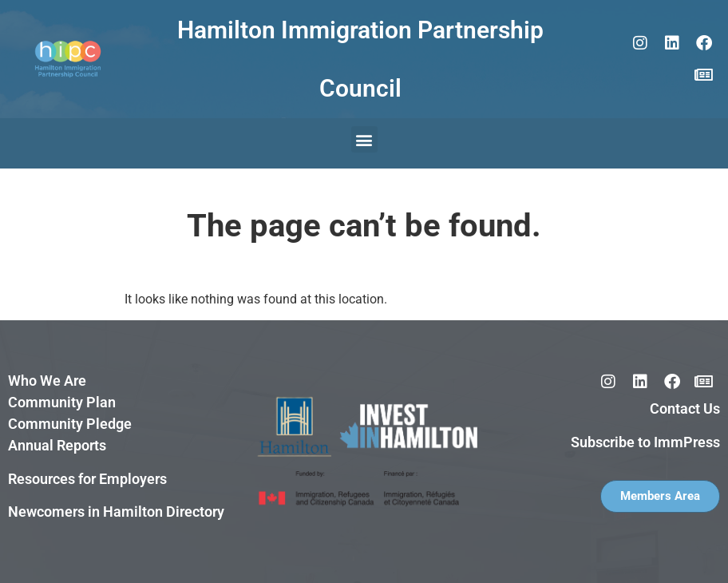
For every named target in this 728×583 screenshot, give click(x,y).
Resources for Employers (87, 479)
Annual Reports (57, 445)
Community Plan (62, 402)
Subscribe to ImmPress (645, 442)
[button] (364, 139)
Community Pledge (70, 424)
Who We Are (47, 381)
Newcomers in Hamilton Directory (116, 512)
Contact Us (685, 408)
